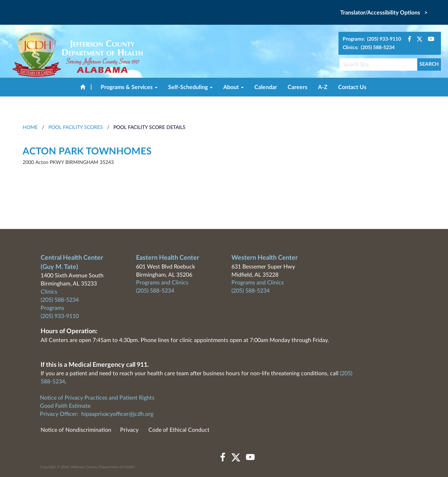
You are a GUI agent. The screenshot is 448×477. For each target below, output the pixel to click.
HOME (30, 128)
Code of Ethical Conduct (179, 430)
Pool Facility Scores (76, 128)
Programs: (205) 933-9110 (372, 39)
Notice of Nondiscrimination (76, 430)
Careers (297, 87)
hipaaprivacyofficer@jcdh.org (117, 414)
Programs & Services (129, 87)
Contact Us (352, 87)
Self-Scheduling (190, 87)
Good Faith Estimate (65, 406)
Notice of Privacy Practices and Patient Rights (97, 398)
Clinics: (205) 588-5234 (369, 48)
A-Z (323, 87)
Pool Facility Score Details (149, 128)
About (234, 87)
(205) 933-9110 (60, 316)
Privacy (129, 430)
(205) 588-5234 (60, 300)
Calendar (266, 87)
